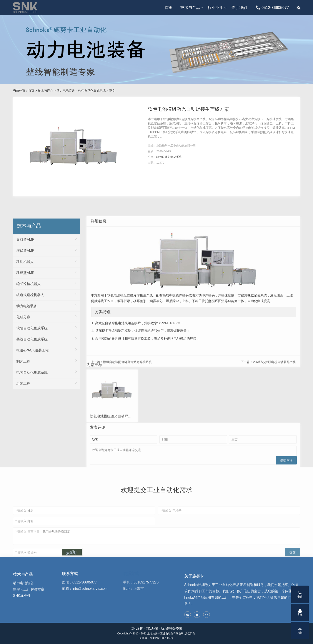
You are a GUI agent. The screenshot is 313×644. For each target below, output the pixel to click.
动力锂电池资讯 (171, 629)
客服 (300, 613)
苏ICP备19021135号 (162, 638)
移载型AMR (47, 355)
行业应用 (216, 8)
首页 (169, 8)
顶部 (300, 631)
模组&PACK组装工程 (47, 433)
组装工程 (47, 466)
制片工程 (47, 444)
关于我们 (239, 8)
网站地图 (152, 629)
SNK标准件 (22, 610)
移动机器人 (47, 344)
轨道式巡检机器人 (47, 377)
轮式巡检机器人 (47, 366)
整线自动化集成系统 (47, 422)
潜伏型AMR (47, 333)
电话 (300, 594)
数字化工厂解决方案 (29, 604)
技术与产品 (190, 8)
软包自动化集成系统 (92, 91)
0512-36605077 (272, 8)
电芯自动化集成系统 (47, 455)
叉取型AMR (47, 322)
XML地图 (137, 629)
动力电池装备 (66, 91)
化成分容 (47, 399)
